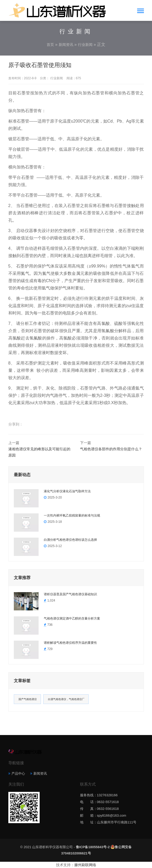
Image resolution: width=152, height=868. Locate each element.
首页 (50, 45)
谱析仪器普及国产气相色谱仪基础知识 (70, 594)
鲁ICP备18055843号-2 (93, 847)
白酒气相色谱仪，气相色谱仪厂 (66, 699)
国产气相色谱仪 (28, 699)
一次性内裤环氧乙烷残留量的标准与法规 (72, 515)
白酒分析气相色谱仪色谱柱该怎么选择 (70, 540)
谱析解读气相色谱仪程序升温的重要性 (70, 643)
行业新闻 (85, 45)
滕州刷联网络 (85, 865)
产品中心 (18, 773)
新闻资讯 (66, 45)
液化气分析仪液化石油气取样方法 (67, 491)
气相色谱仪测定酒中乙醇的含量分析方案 (72, 618)
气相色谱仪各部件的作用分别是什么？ (111, 449)
